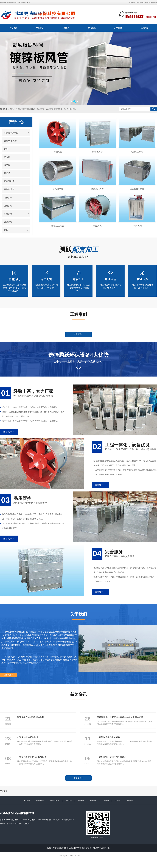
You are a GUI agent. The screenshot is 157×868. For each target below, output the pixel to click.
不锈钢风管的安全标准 (28, 737)
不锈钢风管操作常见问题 (108, 737)
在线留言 (132, 3)
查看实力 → (9, 432)
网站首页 (13, 28)
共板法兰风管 (137, 152)
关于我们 (118, 28)
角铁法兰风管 (58, 226)
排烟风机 (58, 152)
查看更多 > (78, 334)
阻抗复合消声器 (137, 189)
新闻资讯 (92, 28)
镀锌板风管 (97, 152)
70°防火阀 (137, 226)
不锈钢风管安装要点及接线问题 (32, 757)
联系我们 (140, 3)
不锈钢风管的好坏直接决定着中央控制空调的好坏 (120, 717)
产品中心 (40, 28)
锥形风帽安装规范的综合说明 (31, 717)
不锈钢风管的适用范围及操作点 (112, 757)
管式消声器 (58, 189)
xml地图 (154, 3)
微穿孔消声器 (97, 189)
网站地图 (147, 3)
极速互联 (106, 848)
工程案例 (66, 28)
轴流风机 (97, 226)
